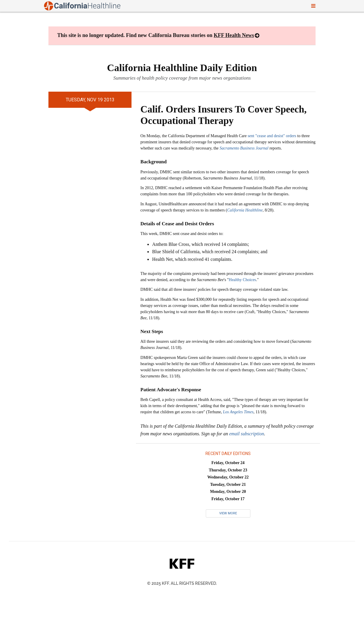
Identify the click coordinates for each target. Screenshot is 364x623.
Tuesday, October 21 (228, 485)
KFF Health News (234, 35)
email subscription (247, 434)
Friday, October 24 (228, 463)
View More (228, 513)
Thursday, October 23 (228, 470)
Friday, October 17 (228, 499)
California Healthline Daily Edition (182, 68)
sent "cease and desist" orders (272, 136)
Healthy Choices (242, 280)
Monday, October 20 (228, 492)
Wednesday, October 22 (228, 477)
